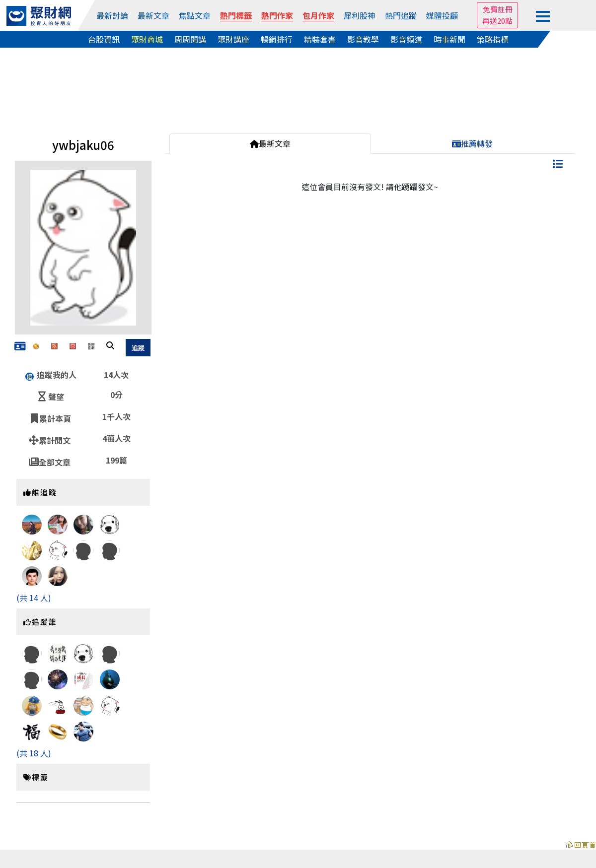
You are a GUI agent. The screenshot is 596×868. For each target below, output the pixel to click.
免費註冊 (498, 9)
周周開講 (190, 39)
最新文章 (153, 15)
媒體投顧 (442, 15)
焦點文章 (195, 15)
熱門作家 (277, 15)
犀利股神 (360, 15)
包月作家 (318, 15)
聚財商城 (147, 39)
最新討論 (112, 15)
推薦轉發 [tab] (472, 143)
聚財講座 (233, 39)
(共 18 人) (34, 753)
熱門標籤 (236, 15)
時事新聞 (449, 39)
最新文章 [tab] (270, 143)
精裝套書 (320, 39)
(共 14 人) (34, 598)
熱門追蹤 (401, 15)
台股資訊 (104, 39)
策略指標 (493, 39)
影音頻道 (406, 39)
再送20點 (497, 21)
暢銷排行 (277, 39)
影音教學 (363, 39)
